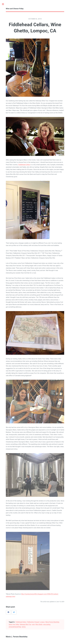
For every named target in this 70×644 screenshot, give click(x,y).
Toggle (4, 4)
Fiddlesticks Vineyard (33, 622)
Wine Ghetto (39, 625)
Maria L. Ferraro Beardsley (17, 637)
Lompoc (42, 622)
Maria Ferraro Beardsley (52, 622)
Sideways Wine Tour (26, 625)
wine (33, 625)
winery (24, 627)
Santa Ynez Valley (14, 625)
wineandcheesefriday (15, 627)
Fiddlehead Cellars (24, 165)
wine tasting (47, 625)
